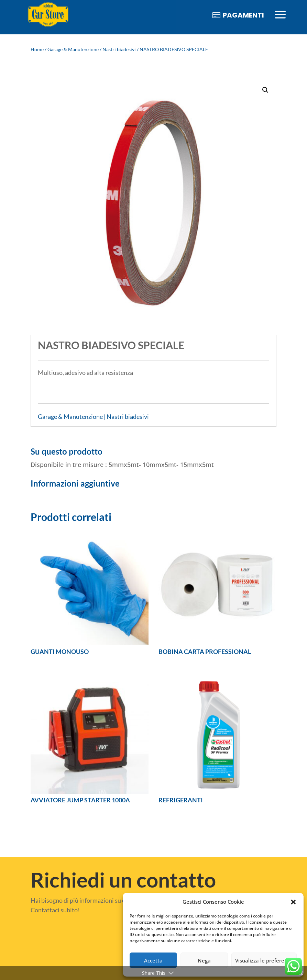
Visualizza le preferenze (264, 960)
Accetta (153, 960)
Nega (204, 960)
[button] (293, 902)
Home (37, 49)
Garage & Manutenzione (73, 49)
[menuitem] (48, 15)
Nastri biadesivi (119, 49)
